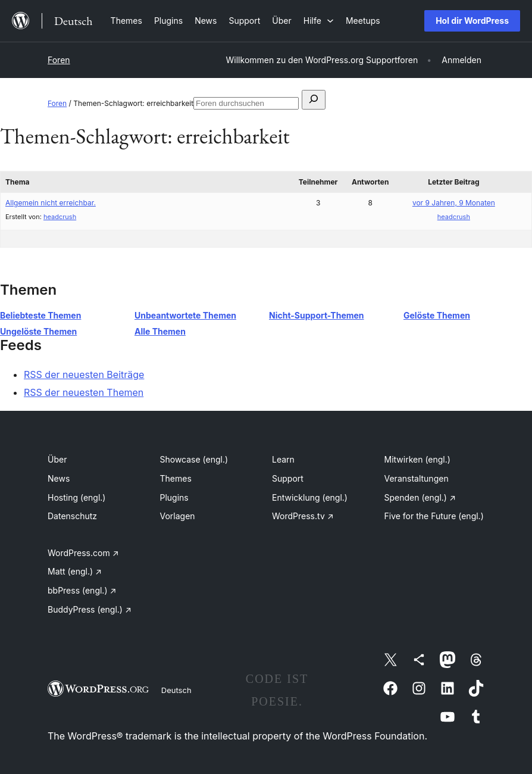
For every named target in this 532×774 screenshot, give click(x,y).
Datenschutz (72, 516)
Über (57, 459)
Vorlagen (178, 516)
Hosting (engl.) (76, 497)
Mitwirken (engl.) (417, 459)
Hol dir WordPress (472, 21)
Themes (176, 478)
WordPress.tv (303, 516)
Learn (283, 459)
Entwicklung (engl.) (310, 497)
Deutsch (176, 690)
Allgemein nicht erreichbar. (51, 203)
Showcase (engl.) (194, 459)
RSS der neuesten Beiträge (84, 374)
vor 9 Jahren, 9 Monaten (454, 203)
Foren (59, 60)
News (59, 478)
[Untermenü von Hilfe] (319, 21)
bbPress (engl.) (82, 590)
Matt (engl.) (75, 571)
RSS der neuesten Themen (84, 392)
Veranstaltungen (417, 478)
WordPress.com (83, 553)
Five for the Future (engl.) (434, 516)
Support (288, 478)
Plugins (174, 497)
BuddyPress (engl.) (90, 609)
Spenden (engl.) (420, 497)
